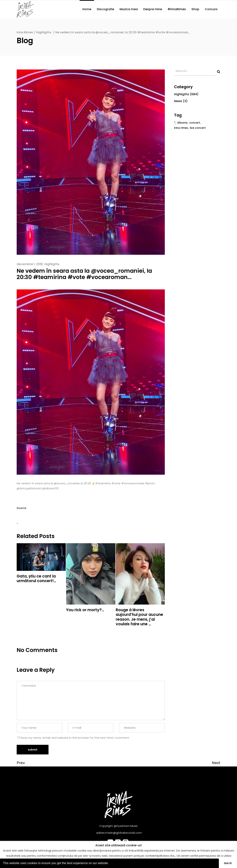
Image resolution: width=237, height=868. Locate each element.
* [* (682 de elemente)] (175, 123)
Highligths (44, 32)
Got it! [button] (228, 863)
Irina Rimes (25, 32)
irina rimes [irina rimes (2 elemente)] (181, 128)
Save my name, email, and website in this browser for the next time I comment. (75, 738)
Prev (21, 763)
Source (21, 508)
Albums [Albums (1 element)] (182, 123)
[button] (110, 864)
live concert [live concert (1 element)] (198, 128)
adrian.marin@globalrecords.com (119, 833)
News (178, 101)
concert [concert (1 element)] (195, 123)
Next (216, 763)
